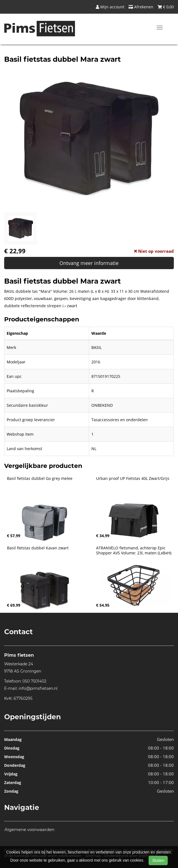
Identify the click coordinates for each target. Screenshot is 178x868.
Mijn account (110, 7)
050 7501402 (34, 681)
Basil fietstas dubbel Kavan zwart (38, 548)
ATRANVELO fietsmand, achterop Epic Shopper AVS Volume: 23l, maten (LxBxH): (134, 550)
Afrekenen (141, 7)
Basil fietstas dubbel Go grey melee (40, 478)
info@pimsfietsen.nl (38, 688)
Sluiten (158, 860)
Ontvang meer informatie (89, 263)
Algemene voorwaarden (29, 829)
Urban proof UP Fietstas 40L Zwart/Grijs (133, 478)
